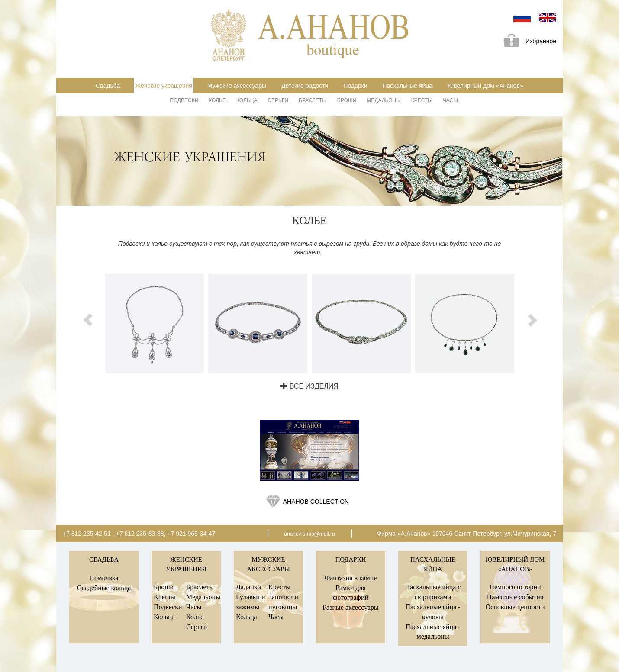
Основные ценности (515, 607)
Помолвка (104, 578)
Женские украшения (164, 86)
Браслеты (313, 100)
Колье (217, 100)
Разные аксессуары (351, 607)
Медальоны (384, 100)
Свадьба (108, 86)
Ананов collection (316, 502)
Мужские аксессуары (237, 86)
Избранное (527, 42)
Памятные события (515, 597)
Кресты (422, 100)
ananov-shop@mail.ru (309, 534)
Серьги (278, 100)
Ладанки (248, 587)
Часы (450, 100)
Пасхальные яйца (407, 86)
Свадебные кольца (104, 588)
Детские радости (305, 86)
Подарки (355, 86)
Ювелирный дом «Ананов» (485, 86)
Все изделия (309, 386)
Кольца (247, 100)
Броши (347, 100)
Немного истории (515, 587)
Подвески (184, 100)
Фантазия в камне (351, 578)
